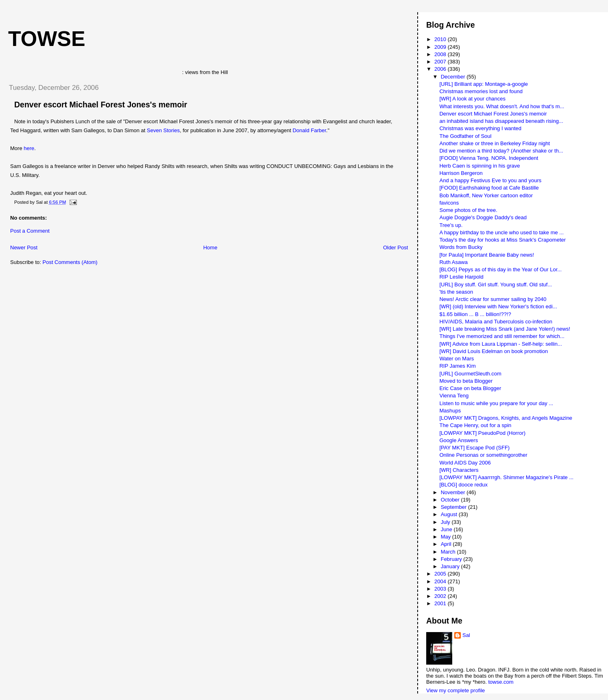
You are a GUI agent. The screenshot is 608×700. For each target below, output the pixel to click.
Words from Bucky (461, 247)
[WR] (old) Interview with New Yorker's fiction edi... (498, 306)
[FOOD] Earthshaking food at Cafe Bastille (489, 188)
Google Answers (459, 440)
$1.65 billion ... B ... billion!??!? (475, 314)
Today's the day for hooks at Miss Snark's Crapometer (502, 240)
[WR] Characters (459, 470)
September (454, 507)
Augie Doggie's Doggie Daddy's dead (483, 217)
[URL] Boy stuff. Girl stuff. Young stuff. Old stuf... (496, 285)
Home (210, 248)
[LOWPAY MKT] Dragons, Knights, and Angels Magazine (506, 418)
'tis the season (456, 292)
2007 (441, 62)
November (454, 492)
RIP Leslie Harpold (461, 277)
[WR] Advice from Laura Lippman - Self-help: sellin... (500, 344)
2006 (441, 69)
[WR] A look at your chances (472, 99)
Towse (47, 39)
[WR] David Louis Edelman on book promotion (494, 351)
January (451, 566)
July (446, 522)
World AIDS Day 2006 (465, 463)
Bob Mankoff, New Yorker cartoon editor (486, 195)
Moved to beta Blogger (466, 381)
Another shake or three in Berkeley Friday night (495, 143)
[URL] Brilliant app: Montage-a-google (484, 84)
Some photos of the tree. (468, 210)
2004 (441, 581)
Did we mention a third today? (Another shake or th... (501, 151)
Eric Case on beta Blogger (470, 388)
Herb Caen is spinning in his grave (479, 166)
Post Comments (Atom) (70, 262)
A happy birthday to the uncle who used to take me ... (501, 232)
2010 (441, 39)
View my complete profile (455, 690)
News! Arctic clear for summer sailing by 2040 (493, 299)
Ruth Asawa (453, 262)
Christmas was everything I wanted (480, 128)
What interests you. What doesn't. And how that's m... (502, 106)
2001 (441, 603)
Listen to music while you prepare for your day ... (496, 403)
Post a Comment (30, 231)
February (452, 559)
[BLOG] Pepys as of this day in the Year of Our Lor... (500, 269)
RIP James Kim (457, 366)
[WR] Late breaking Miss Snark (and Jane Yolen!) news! (505, 329)
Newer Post (24, 248)
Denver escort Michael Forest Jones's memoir (101, 105)
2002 (441, 596)
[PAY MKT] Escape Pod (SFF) (474, 448)
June (447, 529)
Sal (466, 635)
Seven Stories (163, 130)
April (447, 544)
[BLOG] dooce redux (463, 485)
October (451, 500)
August (450, 514)
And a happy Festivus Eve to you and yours (490, 180)
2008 (441, 54)
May (447, 537)
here (29, 148)
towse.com (501, 682)
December (454, 77)
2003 (441, 589)
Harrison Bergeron (461, 173)
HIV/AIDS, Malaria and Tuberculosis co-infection (496, 322)
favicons (449, 203)
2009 (441, 47)
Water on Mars (457, 359)
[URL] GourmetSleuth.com (470, 374)
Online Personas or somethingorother (483, 455)
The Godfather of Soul (465, 136)
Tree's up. (451, 225)
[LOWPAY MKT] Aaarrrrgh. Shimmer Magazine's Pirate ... (506, 477)
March (449, 552)
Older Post (396, 248)
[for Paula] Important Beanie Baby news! (487, 255)
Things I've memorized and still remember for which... (502, 336)
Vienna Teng (454, 396)
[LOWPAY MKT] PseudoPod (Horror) (482, 433)
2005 (441, 574)
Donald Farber (309, 130)
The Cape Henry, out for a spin (475, 425)
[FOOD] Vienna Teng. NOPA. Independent (489, 158)
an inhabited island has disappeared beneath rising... (501, 121)
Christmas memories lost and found (481, 91)
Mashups (450, 411)
